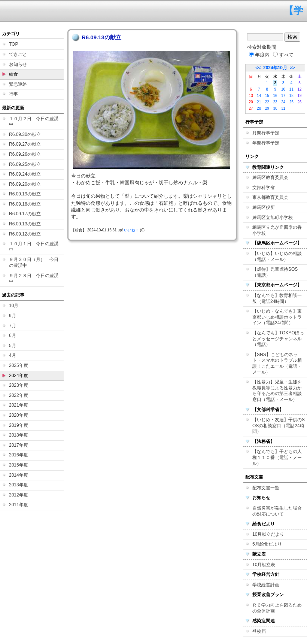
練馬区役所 (264, 207)
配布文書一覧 (266, 488)
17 (283, 96)
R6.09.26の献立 (25, 154)
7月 (13, 326)
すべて (283, 55)
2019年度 (19, 425)
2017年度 (19, 445)
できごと (18, 54)
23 (275, 102)
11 (291, 89)
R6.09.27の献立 (25, 144)
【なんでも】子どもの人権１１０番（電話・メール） (277, 457)
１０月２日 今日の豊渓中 (34, 122)
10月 (14, 306)
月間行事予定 (266, 133)
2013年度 (19, 485)
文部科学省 (264, 188)
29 (267, 108)
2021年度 (19, 405)
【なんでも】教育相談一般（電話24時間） (277, 298)
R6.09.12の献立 (25, 234)
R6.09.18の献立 (25, 204)
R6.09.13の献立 (25, 224)
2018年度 (19, 435)
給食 (13, 74)
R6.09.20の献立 (25, 184)
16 (275, 96)
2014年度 (19, 475)
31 (283, 108)
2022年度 (19, 395)
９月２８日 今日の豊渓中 (34, 279)
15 (267, 96)
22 (267, 102)
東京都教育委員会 (270, 197)
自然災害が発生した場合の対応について (277, 511)
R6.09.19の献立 (25, 194)
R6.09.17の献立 (25, 214)
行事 (13, 94)
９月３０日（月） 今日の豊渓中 (34, 262)
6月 (13, 335)
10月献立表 (264, 565)
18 (291, 96)
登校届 (259, 631)
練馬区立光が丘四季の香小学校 (277, 230)
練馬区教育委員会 (270, 177)
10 (283, 89)
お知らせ (18, 64)
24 (283, 102)
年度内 (259, 55)
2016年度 (19, 455)
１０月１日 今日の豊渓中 (34, 247)
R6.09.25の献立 (25, 164)
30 (275, 108)
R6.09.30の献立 (25, 134)
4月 (13, 355)
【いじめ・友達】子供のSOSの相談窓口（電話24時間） (279, 426)
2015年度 (19, 465)
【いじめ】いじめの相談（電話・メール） (277, 256)
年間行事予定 (266, 143)
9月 (13, 316)
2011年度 (19, 505)
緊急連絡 (18, 84)
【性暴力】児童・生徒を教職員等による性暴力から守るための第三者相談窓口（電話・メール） (277, 391)
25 (291, 102)
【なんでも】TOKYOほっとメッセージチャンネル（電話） (278, 339)
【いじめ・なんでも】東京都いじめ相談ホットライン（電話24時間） (277, 317)
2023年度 (19, 385)
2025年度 (19, 365)
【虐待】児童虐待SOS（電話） (275, 272)
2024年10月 (275, 68)
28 (259, 108)
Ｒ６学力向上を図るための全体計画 (277, 608)
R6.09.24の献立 (25, 174)
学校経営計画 (266, 585)
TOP (13, 44)
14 (259, 96)
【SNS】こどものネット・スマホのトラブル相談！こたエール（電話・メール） (277, 363)
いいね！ (131, 230)
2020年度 (19, 415)
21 (259, 102)
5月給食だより (267, 544)
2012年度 (19, 495)
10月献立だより (268, 534)
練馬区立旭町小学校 (273, 218)
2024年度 (19, 376)
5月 (13, 346)
